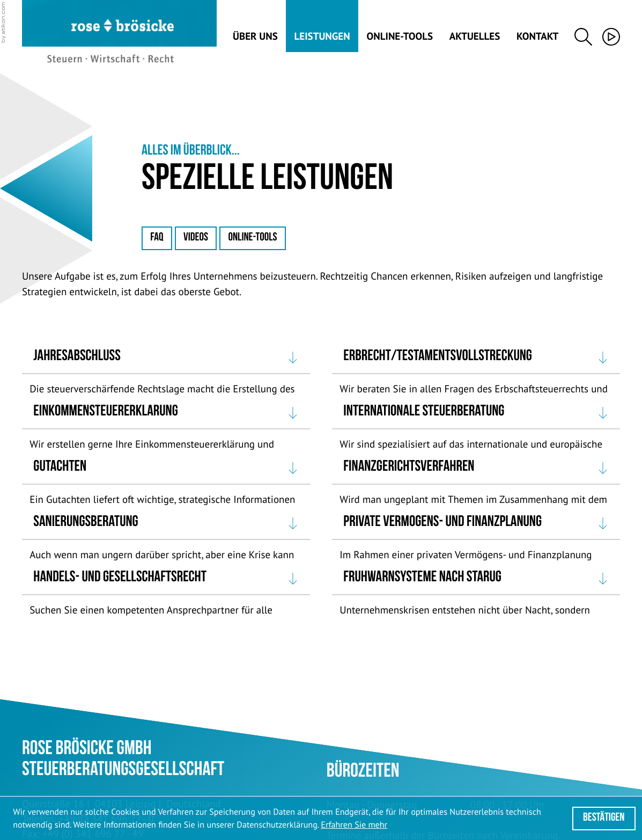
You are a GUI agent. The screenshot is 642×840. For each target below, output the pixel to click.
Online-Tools (400, 36)
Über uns (255, 36)
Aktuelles (475, 36)
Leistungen (322, 36)
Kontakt (537, 36)
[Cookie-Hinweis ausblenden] (604, 819)
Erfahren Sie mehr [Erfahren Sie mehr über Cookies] (354, 825)
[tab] (166, 357)
